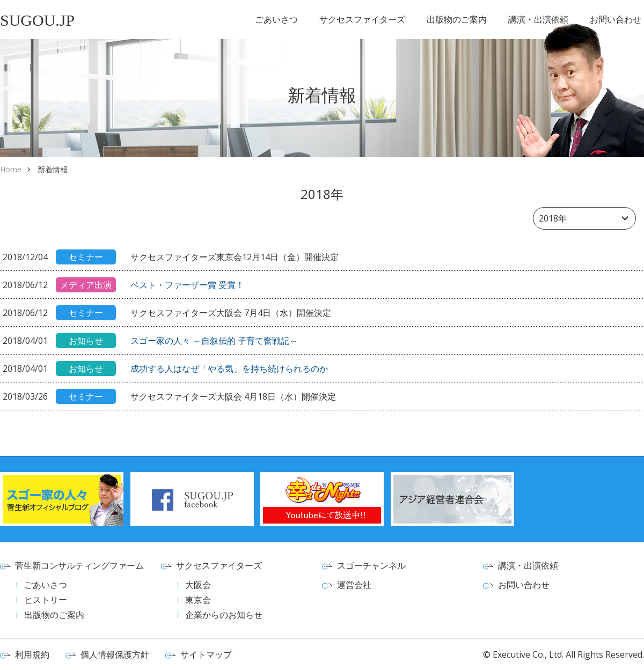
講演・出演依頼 (538, 19)
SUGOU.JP (37, 20)
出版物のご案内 (457, 19)
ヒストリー (46, 600)
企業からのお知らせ (224, 615)
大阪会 (198, 585)
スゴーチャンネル (371, 565)
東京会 (198, 600)
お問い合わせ (616, 19)
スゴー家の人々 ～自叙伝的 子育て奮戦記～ (214, 341)
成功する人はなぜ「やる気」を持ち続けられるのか (229, 369)
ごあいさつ (276, 19)
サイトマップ (206, 654)
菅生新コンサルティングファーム (79, 565)
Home (11, 169)
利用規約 (32, 654)
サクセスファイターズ (362, 19)
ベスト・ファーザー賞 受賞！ (187, 285)
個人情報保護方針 (115, 654)
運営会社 (354, 585)
